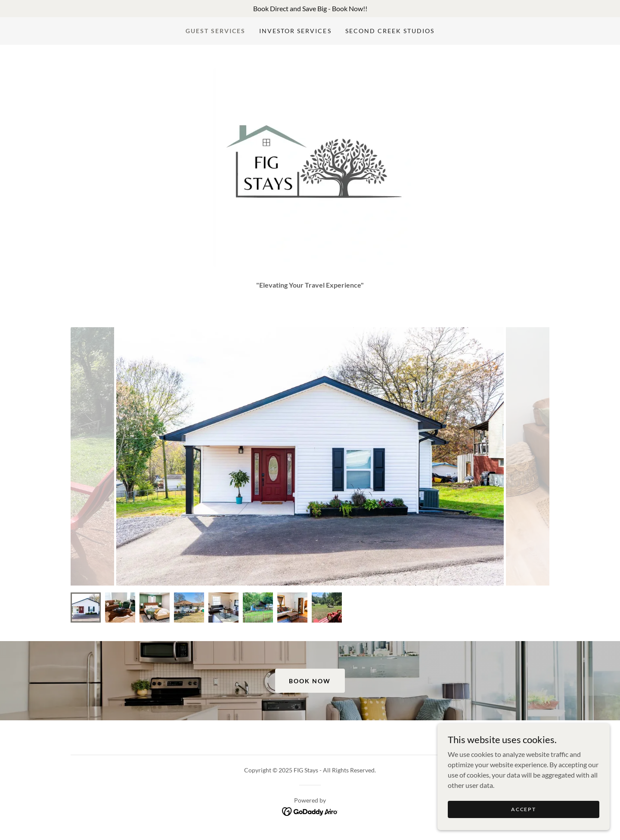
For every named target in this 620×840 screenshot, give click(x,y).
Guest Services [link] (215, 31)
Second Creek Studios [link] (390, 31)
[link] (310, 811)
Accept (523, 809)
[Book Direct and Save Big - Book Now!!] (310, 9)
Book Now (310, 681)
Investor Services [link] (295, 31)
